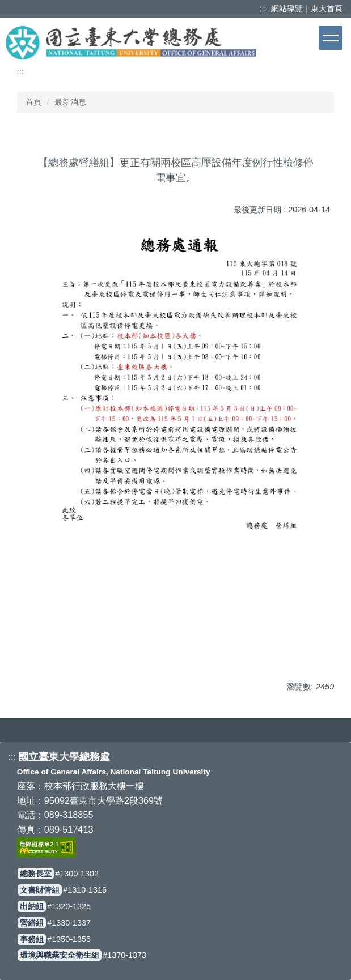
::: (264, 8)
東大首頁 (327, 8)
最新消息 (70, 102)
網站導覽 (287, 8)
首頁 (33, 102)
